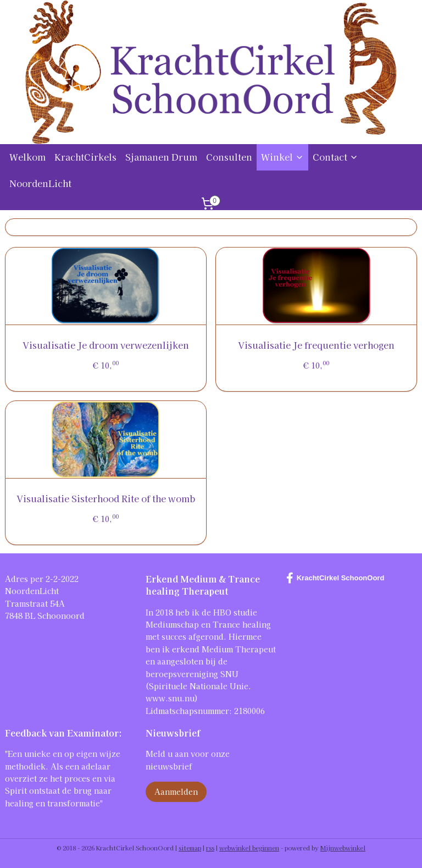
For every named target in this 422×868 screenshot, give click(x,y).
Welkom (27, 157)
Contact (335, 157)
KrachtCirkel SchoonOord (335, 578)
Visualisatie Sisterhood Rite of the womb (106, 498)
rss (210, 848)
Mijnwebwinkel (343, 848)
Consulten (229, 157)
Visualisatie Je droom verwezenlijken (106, 345)
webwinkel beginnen (249, 848)
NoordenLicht (40, 183)
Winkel (282, 157)
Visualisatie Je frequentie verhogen (316, 345)
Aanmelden (176, 792)
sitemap (190, 848)
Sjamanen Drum (161, 157)
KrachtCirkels (85, 157)
